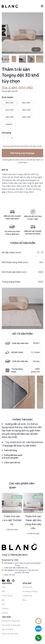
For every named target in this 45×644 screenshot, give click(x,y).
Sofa (4, 587)
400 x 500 (10, 117)
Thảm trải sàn (7, 596)
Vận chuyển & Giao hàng (11, 625)
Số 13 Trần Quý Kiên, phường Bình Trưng (28, 564)
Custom (9, 124)
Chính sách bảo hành (10, 634)
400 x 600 (26, 117)
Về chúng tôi (27, 587)
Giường (5, 613)
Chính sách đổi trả (11, 463)
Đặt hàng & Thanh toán (11, 621)
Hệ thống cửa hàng (30, 591)
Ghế (3, 591)
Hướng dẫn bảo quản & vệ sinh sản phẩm (12, 456)
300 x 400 (26, 110)
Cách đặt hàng (9, 450)
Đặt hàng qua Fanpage (23, 153)
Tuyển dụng (27, 596)
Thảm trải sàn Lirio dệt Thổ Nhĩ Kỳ (12, 520)
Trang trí (5, 608)
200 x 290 (26, 103)
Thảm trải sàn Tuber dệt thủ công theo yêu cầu (33, 522)
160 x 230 (9, 103)
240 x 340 (10, 110)
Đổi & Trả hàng (7, 629)
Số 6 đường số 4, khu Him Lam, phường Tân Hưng (27, 571)
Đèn (3, 604)
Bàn (3, 600)
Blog (24, 600)
